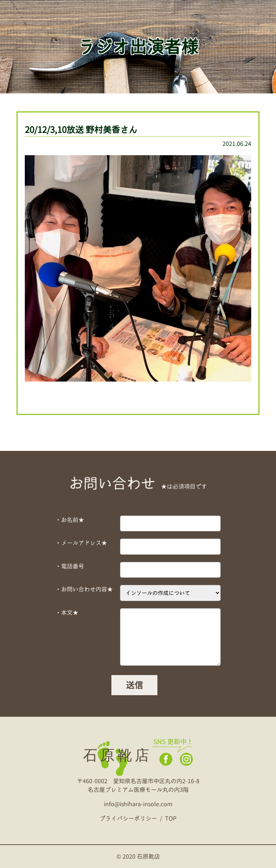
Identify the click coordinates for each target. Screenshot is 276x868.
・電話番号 (70, 566)
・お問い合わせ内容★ (84, 589)
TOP (171, 818)
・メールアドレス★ (81, 543)
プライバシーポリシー (128, 818)
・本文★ (67, 613)
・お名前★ (70, 520)
